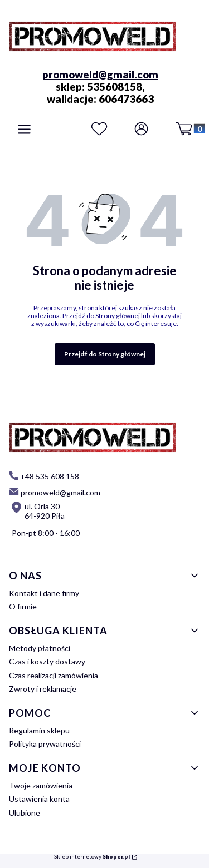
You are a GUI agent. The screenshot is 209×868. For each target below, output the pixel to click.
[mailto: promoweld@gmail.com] (55, 492)
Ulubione (25, 813)
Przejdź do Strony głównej (105, 354)
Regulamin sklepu (39, 730)
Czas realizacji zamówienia (54, 675)
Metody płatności (40, 648)
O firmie (23, 606)
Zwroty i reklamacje (43, 689)
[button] (24, 130)
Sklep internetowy (92, 857)
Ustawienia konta (39, 799)
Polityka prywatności (45, 744)
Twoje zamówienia (41, 785)
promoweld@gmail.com (100, 75)
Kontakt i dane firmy (44, 593)
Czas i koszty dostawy (47, 661)
